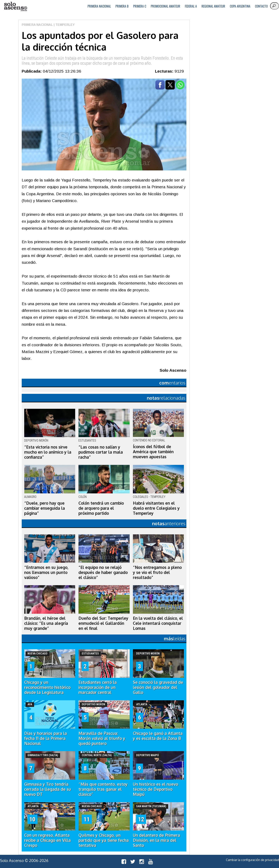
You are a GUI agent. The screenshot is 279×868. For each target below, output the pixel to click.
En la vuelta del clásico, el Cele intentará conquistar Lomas (158, 623)
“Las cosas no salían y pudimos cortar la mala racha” (101, 452)
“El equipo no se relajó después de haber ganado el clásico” (103, 572)
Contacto (261, 6)
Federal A (191, 6)
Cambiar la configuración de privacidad (252, 860)
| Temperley (64, 25)
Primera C (140, 6)
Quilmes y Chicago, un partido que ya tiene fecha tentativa (104, 840)
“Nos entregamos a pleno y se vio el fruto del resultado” (157, 572)
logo (15, 7)
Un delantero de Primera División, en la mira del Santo (156, 840)
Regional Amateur (213, 6)
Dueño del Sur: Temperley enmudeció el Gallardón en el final (103, 623)
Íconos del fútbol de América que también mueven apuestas (153, 452)
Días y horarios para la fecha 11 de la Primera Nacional (46, 738)
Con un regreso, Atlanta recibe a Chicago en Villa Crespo (47, 840)
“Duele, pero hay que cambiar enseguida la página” (45, 508)
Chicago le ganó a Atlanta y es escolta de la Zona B (158, 736)
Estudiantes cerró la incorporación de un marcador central (98, 687)
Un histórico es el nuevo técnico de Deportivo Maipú (155, 789)
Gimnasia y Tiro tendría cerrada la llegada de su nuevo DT (48, 789)
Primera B (122, 6)
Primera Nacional (99, 6)
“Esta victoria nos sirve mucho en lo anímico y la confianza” (48, 452)
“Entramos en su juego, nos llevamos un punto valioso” (46, 572)
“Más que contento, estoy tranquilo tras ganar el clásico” (103, 789)
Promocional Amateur (165, 6)
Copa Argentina (240, 6)
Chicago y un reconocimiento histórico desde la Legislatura (47, 687)
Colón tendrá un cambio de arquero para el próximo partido (101, 508)
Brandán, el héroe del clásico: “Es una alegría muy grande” (46, 623)
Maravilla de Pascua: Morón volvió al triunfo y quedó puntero (102, 738)
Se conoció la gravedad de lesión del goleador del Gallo (158, 687)
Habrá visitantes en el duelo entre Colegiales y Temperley (156, 508)
